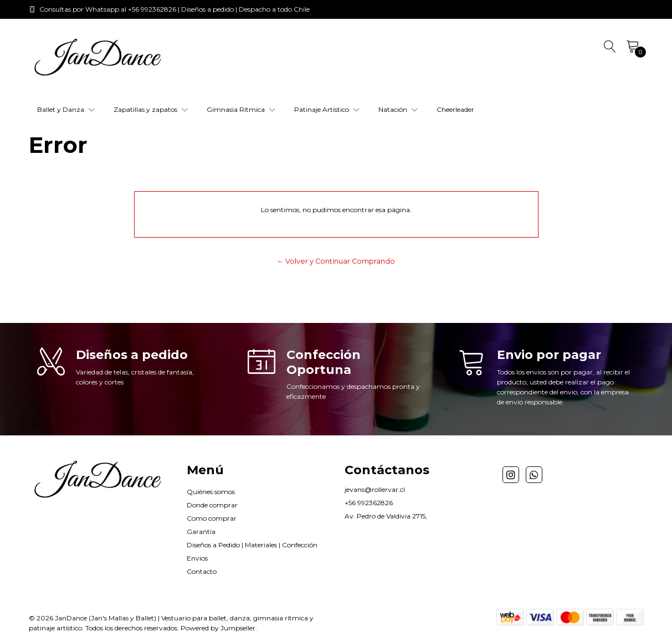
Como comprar (212, 518)
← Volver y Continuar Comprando (336, 261)
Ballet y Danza (66, 109)
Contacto (202, 571)
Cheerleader (455, 109)
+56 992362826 (369, 503)
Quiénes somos (211, 492)
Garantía (201, 531)
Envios (197, 558)
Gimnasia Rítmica (241, 109)
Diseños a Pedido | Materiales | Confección (252, 545)
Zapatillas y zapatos (151, 109)
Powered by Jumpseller (218, 628)
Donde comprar (212, 505)
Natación (398, 109)
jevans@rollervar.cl (375, 489)
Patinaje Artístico (327, 109)
